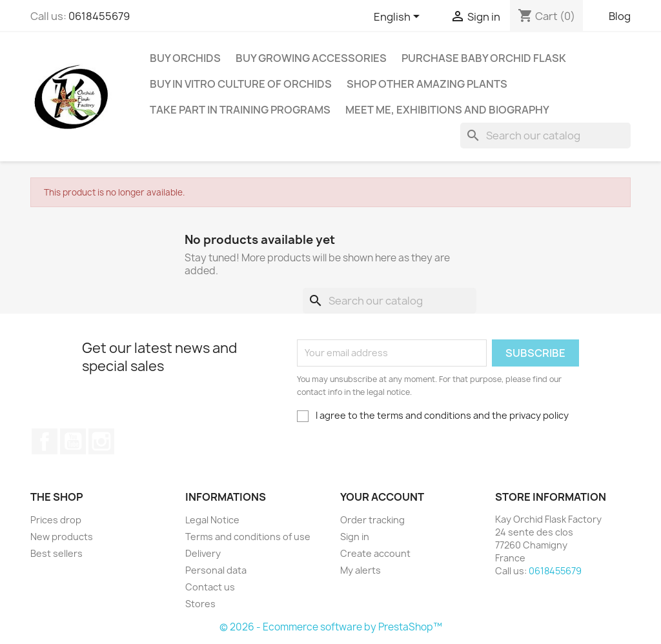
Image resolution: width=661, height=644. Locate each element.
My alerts (361, 570)
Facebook (45, 441)
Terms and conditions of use (248, 537)
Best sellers (56, 553)
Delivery (203, 553)
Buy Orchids (185, 58)
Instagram (101, 441)
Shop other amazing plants (427, 84)
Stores (200, 604)
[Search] (545, 136)
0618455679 (99, 16)
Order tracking (372, 520)
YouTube (73, 441)
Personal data (216, 570)
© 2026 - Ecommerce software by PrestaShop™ (331, 627)
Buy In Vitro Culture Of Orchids (241, 84)
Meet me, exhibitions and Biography (447, 110)
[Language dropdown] (399, 17)
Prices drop (56, 520)
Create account (375, 553)
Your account (382, 497)
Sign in (355, 537)
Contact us (210, 587)
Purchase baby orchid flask (484, 58)
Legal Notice (212, 520)
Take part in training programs (240, 110)
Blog (620, 16)
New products (62, 537)
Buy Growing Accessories (311, 58)
